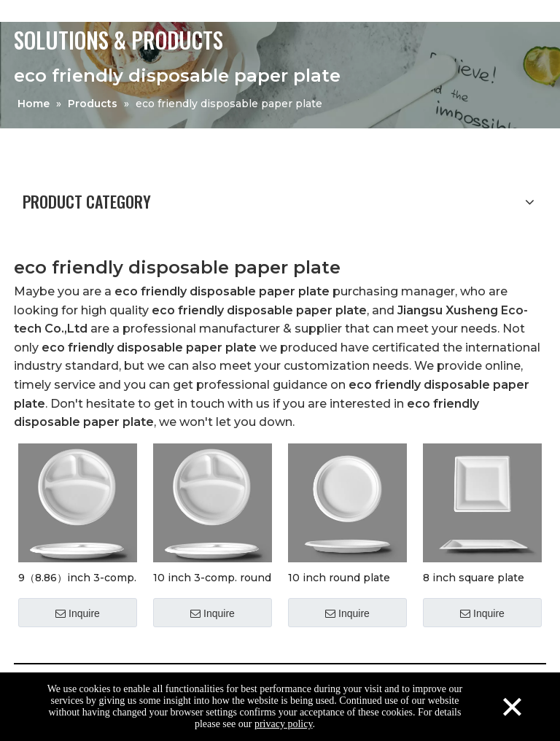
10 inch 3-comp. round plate (212, 577)
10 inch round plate (339, 577)
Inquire (78, 613)
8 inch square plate (474, 577)
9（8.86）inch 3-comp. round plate (77, 577)
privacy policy (284, 724)
